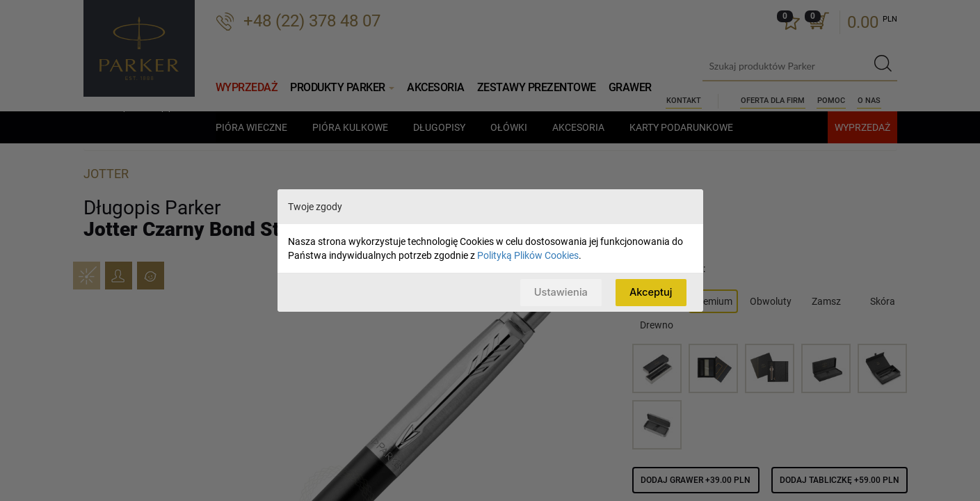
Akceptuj (650, 292)
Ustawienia (559, 292)
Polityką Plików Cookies (528, 255)
